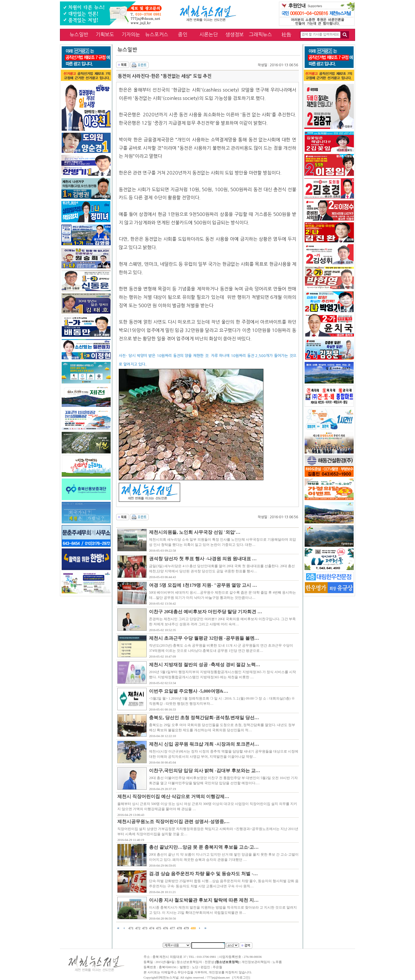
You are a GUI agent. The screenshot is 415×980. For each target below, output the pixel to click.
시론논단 (209, 34)
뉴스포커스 (157, 34)
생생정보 (235, 34)
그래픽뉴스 (261, 34)
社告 (286, 34)
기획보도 (105, 34)
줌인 (183, 34)
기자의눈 (131, 34)
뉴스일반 (79, 34)
